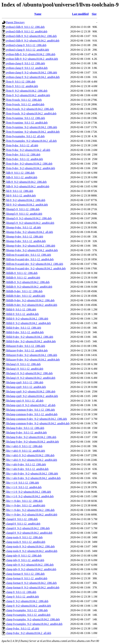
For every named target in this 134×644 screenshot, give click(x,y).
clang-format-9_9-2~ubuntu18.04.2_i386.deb (31, 583)
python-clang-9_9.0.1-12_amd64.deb (27, 68)
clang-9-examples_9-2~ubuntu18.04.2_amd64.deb (34, 624)
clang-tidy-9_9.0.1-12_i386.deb (24, 556)
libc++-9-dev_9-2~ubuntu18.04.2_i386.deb (30, 510)
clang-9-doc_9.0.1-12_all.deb (23, 628)
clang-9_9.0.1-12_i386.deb (21, 592)
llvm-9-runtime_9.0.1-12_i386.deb (26, 118)
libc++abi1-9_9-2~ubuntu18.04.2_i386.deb (30, 455)
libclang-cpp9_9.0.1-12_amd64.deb (26, 387)
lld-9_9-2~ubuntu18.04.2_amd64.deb (27, 205)
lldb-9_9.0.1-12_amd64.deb (22, 177)
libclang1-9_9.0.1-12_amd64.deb (25, 369)
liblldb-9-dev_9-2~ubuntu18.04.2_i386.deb (30, 300)
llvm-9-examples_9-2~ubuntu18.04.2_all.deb (31, 141)
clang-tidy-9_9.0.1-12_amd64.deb (25, 560)
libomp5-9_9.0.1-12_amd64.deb (24, 214)
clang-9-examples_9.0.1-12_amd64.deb (28, 615)
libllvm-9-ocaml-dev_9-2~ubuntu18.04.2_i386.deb (35, 264)
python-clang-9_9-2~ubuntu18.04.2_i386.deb (32, 72)
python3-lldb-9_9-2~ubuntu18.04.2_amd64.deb (33, 41)
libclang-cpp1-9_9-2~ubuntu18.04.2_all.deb (31, 405)
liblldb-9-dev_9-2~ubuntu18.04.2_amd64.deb (32, 305)
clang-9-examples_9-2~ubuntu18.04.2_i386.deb (33, 619)
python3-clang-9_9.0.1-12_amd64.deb (28, 50)
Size (94, 14)
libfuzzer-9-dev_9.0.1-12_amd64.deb (27, 350)
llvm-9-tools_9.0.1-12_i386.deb (24, 100)
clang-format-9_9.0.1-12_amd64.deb (27, 578)
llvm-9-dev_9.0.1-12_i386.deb (23, 155)
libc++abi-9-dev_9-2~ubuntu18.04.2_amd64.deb (33, 478)
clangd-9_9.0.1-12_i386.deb (22, 519)
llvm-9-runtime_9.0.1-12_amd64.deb (27, 123)
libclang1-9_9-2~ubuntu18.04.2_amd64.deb (31, 378)
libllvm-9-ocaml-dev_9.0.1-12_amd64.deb (30, 259)
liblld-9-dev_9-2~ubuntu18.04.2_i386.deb (30, 337)
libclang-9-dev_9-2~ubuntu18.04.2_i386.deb (31, 437)
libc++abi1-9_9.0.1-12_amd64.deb (26, 451)
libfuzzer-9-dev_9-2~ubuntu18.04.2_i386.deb (32, 355)
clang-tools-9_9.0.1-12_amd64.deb (26, 542)
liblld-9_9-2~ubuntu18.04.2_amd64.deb (28, 323)
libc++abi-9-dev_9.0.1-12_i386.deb (26, 464)
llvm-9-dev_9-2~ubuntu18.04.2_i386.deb (29, 164)
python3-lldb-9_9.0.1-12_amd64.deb (27, 31)
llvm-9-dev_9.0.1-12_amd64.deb (25, 159)
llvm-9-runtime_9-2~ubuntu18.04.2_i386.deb (32, 127)
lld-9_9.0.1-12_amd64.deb (21, 196)
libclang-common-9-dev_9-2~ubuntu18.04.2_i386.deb (37, 419)
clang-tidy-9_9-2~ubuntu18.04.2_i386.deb (30, 565)
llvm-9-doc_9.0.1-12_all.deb (22, 145)
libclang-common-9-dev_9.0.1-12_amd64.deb (32, 414)
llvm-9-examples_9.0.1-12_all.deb (25, 136)
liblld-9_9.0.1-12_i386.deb (21, 309)
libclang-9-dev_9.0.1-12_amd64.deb (26, 433)
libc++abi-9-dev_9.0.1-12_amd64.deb (27, 469)
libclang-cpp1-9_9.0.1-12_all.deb (25, 401)
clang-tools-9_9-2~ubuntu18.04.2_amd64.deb (32, 551)
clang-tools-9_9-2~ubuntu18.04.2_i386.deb (30, 546)
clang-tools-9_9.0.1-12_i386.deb (24, 537)
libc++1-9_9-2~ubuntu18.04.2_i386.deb (29, 492)
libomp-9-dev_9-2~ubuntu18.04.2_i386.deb (31, 246)
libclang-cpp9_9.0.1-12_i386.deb (25, 382)
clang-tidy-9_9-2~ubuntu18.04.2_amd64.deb (31, 569)
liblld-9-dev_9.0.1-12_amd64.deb (25, 332)
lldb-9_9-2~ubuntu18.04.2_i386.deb (26, 182)
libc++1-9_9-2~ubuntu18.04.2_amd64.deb (30, 496)
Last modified (80, 14)
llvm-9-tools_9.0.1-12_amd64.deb (25, 104)
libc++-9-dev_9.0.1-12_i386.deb (24, 501)
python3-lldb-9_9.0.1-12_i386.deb (25, 27)
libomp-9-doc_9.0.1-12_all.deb (24, 227)
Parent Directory (15, 22)
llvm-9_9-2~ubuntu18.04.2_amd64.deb (28, 95)
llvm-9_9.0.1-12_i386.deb (21, 82)
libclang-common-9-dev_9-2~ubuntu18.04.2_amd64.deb (38, 423)
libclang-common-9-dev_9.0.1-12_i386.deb (31, 410)
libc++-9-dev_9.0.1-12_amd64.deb (26, 505)
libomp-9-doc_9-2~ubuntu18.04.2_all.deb (30, 232)
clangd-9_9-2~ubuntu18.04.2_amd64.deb (29, 533)
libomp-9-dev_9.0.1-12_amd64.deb (26, 241)
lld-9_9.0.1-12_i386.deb (20, 191)
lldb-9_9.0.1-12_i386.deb (20, 173)
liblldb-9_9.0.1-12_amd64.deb (23, 278)
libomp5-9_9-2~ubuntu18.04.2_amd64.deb (30, 223)
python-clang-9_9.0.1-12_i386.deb (26, 63)
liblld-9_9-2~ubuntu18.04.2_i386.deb (27, 319)
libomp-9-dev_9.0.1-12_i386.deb (25, 237)
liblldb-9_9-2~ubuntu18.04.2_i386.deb (28, 282)
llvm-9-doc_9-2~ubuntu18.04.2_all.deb (28, 150)
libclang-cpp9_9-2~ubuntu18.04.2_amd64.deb (32, 396)
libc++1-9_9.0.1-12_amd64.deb (24, 487)
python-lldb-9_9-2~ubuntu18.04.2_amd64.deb (32, 59)
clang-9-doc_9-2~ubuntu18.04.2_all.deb (29, 633)
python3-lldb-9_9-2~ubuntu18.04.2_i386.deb (31, 36)
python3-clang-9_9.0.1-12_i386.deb (26, 45)
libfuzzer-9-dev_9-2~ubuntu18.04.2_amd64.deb (33, 360)
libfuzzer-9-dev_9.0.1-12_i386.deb (26, 346)
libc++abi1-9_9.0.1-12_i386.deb (24, 446)
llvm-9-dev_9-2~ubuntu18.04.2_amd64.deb (31, 168)
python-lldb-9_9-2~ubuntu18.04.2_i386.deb (31, 54)
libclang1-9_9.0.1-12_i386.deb (23, 364)
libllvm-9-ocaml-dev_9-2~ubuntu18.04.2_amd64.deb (36, 268)
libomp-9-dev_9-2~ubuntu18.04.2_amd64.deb (32, 250)
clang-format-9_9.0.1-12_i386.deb (25, 574)
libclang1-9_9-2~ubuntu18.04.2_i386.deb (29, 373)
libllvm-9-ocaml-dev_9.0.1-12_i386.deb (29, 255)
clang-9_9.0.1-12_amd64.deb (23, 597)
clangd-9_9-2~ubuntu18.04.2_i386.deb (28, 528)
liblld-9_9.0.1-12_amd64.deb (22, 314)
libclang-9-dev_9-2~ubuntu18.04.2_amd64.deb (32, 442)
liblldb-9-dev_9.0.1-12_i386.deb (24, 291)
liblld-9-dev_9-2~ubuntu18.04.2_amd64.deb (31, 341)
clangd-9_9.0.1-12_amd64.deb (23, 524)
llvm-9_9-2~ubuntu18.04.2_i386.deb (27, 91)
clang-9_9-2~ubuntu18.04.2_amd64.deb (29, 606)
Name (38, 14)
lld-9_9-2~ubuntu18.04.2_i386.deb (26, 200)
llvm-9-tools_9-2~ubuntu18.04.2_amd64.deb (31, 113)
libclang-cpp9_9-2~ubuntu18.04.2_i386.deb (31, 392)
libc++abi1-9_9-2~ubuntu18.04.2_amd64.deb (32, 460)
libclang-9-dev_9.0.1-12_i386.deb (25, 428)
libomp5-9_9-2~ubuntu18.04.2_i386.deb (29, 218)
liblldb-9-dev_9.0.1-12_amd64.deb (26, 296)
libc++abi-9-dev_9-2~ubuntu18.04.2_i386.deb (32, 474)
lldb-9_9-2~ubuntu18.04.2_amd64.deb (28, 186)
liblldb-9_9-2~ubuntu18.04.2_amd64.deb (29, 287)
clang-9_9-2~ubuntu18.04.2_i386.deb (27, 601)
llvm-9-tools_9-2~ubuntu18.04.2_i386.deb (30, 109)
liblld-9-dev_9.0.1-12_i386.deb (24, 328)
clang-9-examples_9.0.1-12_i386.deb (27, 610)
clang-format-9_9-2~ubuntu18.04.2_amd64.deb (33, 587)
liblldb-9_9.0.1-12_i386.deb (22, 273)
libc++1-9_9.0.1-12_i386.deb (23, 483)
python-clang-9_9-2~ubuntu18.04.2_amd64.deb (33, 77)
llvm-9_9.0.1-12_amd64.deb (22, 86)
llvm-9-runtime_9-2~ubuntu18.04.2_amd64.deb (33, 132)
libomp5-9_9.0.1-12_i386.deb (23, 209)
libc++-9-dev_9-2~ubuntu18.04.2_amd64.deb (32, 515)
